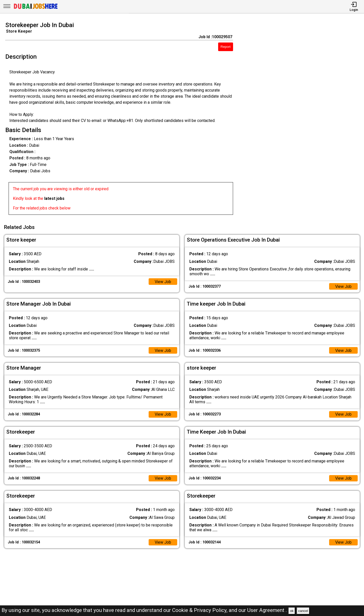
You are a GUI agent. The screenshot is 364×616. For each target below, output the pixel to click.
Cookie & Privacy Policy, (200, 610)
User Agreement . (267, 610)
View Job (163, 281)
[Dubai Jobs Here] (36, 8)
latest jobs (54, 198)
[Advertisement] (303, 120)
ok (292, 611)
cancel (303, 611)
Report (225, 47)
